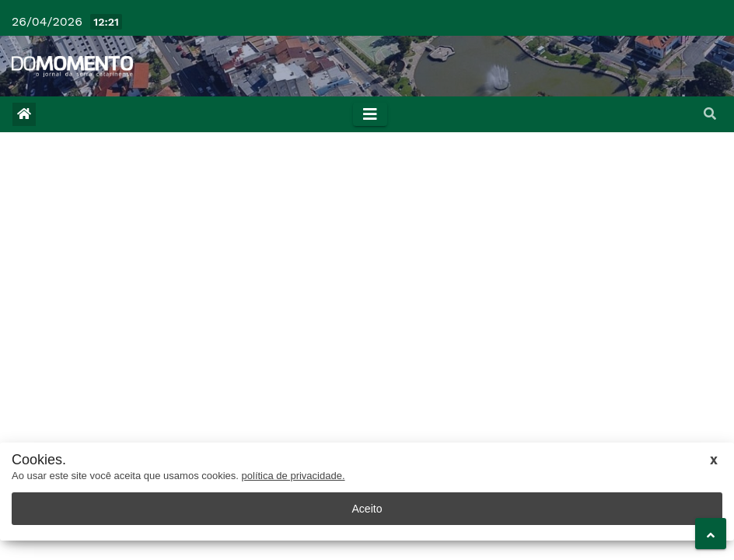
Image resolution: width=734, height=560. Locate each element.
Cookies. (39, 460)
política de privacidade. (294, 476)
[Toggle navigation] (370, 114)
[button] (710, 114)
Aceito (367, 509)
